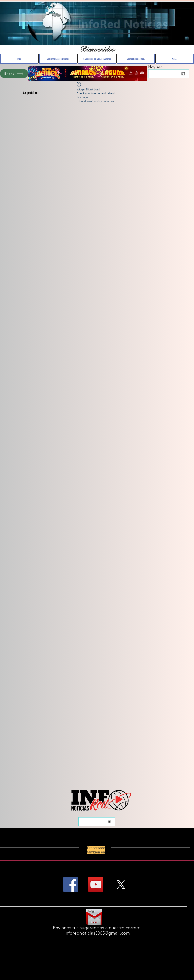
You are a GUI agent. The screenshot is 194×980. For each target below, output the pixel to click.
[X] (121, 884)
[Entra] (14, 74)
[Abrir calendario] (183, 74)
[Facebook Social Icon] (71, 884)
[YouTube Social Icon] (96, 884)
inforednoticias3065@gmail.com (97, 933)
